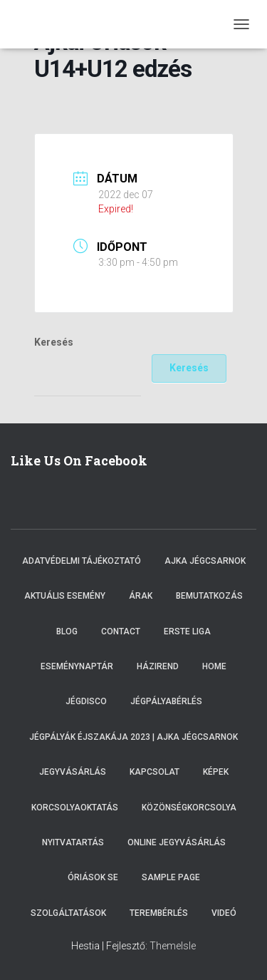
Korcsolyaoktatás (75, 808)
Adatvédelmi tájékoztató (82, 561)
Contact (121, 631)
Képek (216, 772)
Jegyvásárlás (73, 772)
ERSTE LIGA (187, 631)
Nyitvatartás (73, 842)
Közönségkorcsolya (189, 808)
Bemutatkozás (209, 596)
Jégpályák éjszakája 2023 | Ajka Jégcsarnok (133, 737)
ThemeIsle (173, 946)
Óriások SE (93, 877)
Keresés (54, 342)
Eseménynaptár (77, 666)
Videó (224, 913)
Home (214, 666)
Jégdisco (86, 701)
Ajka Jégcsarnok (205, 561)
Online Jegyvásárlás (177, 842)
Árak (141, 596)
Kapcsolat (155, 772)
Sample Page (171, 877)
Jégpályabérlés (166, 701)
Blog (67, 631)
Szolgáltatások (68, 913)
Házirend (158, 666)
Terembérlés (159, 913)
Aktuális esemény (65, 596)
